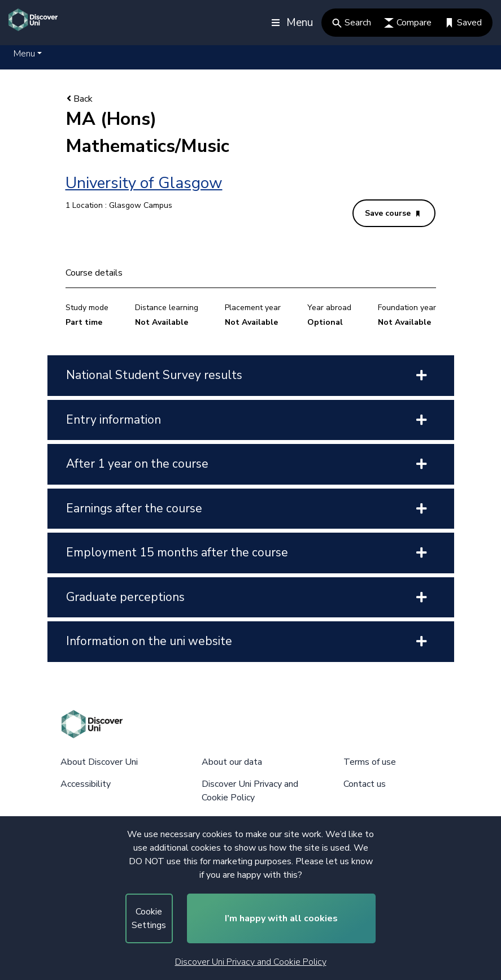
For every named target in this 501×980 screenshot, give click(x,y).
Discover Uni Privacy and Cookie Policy (251, 962)
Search (352, 23)
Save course (392, 213)
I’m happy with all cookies (281, 918)
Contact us (365, 784)
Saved (463, 23)
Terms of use (370, 762)
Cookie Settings (149, 918)
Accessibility (86, 784)
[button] (28, 54)
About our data (232, 762)
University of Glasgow (144, 183)
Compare (408, 23)
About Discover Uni (99, 762)
